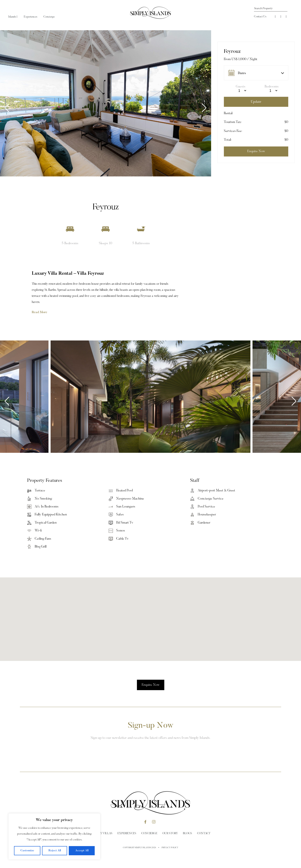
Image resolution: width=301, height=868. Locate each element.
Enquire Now (151, 685)
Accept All (82, 851)
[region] (54, 836)
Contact (204, 834)
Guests (241, 87)
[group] (109, 103)
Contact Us (260, 17)
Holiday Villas (102, 834)
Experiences (31, 17)
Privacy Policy (170, 848)
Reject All (55, 851)
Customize (27, 851)
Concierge (49, 17)
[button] (204, 108)
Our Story (170, 834)
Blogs (187, 834)
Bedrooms (272, 87)
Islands (13, 17)
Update (256, 102)
